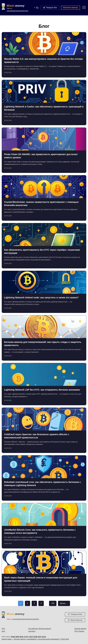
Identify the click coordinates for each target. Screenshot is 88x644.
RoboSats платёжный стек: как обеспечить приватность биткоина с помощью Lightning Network (43, 484)
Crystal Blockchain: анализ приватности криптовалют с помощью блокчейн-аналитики (41, 204)
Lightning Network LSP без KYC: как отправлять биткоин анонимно (42, 390)
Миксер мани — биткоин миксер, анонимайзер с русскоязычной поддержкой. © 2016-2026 (35, 639)
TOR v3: (20, 10)
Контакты (32, 631)
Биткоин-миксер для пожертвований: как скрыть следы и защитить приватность (43, 344)
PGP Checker (79, 631)
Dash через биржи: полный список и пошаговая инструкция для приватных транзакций (41, 579)
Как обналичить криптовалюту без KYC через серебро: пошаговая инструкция (42, 251)
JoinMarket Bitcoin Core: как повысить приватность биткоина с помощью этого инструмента (40, 531)
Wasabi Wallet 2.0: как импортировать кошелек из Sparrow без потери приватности (43, 60)
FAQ (3, 629)
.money (16, 6)
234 (53, 603)
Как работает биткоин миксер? (40, 629)
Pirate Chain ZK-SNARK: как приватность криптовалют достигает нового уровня (41, 156)
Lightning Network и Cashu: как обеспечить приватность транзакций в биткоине (44, 108)
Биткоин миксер (71, 8)
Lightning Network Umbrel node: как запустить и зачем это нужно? (41, 298)
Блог (3, 631)
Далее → (64, 603)
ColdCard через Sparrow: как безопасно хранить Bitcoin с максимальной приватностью (37, 436)
